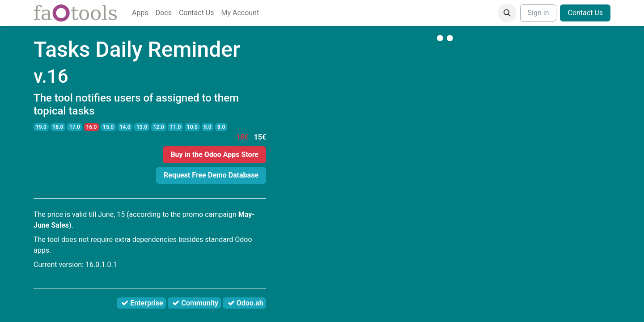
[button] (507, 13)
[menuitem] (140, 13)
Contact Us (585, 13)
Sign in (538, 13)
